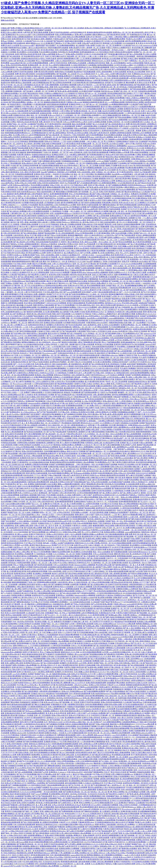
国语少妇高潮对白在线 (66, 480)
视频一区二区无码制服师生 (116, 63)
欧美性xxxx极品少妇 (14, 96)
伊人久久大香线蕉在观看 (128, 222)
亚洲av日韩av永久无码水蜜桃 (26, 183)
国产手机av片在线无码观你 (57, 235)
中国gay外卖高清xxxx (86, 825)
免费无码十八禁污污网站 (61, 111)
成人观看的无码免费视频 (115, 98)
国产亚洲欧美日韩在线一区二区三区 (84, 111)
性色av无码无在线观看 (66, 181)
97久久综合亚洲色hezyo (36, 286)
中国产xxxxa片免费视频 (75, 696)
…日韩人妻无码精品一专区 (63, 176)
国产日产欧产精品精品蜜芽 (125, 235)
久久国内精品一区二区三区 (98, 517)
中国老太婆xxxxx (120, 604)
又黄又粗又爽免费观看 (70, 379)
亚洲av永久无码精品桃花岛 (135, 419)
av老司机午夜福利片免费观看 (140, 78)
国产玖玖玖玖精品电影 (72, 296)
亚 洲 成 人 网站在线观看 (33, 456)
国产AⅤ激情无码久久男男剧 (23, 373)
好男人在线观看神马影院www (120, 80)
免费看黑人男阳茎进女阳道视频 (37, 464)
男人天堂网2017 (110, 141)
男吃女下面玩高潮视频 (72, 189)
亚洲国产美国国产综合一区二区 (12, 512)
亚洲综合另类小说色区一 (31, 96)
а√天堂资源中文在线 (146, 305)
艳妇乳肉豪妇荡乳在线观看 (58, 48)
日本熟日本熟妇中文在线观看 (29, 445)
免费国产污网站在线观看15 (34, 392)
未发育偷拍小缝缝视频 (68, 85)
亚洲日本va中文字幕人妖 (77, 286)
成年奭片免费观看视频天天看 (68, 59)
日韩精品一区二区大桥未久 (106, 172)
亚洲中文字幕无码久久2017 (75, 550)
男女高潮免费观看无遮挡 (137, 211)
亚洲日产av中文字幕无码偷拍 (79, 403)
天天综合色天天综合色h (96, 794)
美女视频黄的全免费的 (103, 174)
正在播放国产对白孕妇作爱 (108, 126)
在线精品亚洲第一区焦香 (54, 78)
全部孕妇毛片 (13, 126)
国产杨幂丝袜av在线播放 (128, 849)
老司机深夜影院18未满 (29, 290)
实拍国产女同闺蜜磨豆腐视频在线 (76, 78)
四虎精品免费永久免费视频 (98, 281)
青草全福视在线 (19, 43)
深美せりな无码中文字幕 (67, 632)
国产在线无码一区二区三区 (33, 270)
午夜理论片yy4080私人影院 (48, 290)
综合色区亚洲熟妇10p (90, 458)
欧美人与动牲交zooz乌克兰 (44, 373)
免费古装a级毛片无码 (77, 48)
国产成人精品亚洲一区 (15, 56)
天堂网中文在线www (14, 255)
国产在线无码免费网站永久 (136, 290)
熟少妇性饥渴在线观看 (142, 165)
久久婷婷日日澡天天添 (128, 353)
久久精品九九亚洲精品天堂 (94, 41)
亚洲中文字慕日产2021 (75, 157)
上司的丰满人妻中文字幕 (63, 478)
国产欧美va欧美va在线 (108, 85)
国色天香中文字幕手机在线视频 (24, 670)
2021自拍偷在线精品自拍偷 (121, 198)
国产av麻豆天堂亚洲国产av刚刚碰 (50, 163)
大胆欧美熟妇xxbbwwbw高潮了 (142, 159)
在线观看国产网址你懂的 (19, 301)
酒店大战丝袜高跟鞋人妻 (46, 192)
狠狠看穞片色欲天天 (146, 59)
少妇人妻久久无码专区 (93, 388)
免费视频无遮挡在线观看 (51, 161)
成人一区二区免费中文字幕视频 (42, 608)
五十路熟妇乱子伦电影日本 (97, 89)
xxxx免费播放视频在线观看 (118, 104)
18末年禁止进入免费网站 (104, 137)
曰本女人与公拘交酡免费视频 (103, 366)
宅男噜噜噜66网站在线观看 (46, 582)
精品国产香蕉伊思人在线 (107, 224)
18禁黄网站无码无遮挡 (18, 399)
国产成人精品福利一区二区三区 (15, 78)
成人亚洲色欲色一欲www (48, 342)
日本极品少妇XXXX (65, 67)
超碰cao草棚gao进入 (59, 419)
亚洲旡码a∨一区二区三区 (13, 508)
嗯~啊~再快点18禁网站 (116, 792)
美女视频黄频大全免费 (148, 170)
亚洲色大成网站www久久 (117, 237)
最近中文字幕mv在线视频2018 (35, 89)
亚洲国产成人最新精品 (114, 628)
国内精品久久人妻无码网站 (63, 491)
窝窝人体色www (46, 360)
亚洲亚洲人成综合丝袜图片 (56, 146)
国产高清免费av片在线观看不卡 (108, 264)
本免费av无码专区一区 (115, 122)
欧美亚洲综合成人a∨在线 (56, 240)
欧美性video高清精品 (82, 248)
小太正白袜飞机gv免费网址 (112, 454)
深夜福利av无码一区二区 (128, 388)
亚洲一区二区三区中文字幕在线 (84, 264)
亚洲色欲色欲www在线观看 (31, 137)
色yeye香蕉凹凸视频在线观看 (59, 65)
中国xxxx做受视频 (48, 54)
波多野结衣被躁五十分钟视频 (61, 438)
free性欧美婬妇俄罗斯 (130, 506)
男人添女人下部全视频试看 (108, 76)
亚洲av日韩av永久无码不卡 (134, 336)
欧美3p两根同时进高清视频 (37, 571)
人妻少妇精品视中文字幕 (14, 528)
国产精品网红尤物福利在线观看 (112, 635)
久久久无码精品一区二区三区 (74, 163)
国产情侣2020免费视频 (124, 242)
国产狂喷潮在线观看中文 (96, 155)
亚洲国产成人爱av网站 (13, 589)
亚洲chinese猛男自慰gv (21, 185)
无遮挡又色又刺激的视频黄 (63, 248)
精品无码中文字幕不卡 (148, 504)
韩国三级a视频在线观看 (39, 117)
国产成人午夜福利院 (104, 196)
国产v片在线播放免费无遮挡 (87, 183)
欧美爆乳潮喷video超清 (25, 310)
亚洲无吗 (117, 344)
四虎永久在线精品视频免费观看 (129, 224)
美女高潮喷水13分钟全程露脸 (27, 52)
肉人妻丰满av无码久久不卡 (89, 222)
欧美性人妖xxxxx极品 (9, 32)
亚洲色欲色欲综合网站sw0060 (130, 76)
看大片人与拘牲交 (78, 150)
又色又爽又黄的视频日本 (118, 425)
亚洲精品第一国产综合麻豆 (23, 91)
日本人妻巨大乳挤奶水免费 (30, 172)
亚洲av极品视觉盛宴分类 (112, 150)
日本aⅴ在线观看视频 (84, 523)
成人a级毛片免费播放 (24, 382)
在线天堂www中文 (17, 336)
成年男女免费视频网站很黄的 (136, 41)
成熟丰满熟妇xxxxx (99, 35)
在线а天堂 (125, 262)
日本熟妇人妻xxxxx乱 (51, 266)
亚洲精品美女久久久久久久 (39, 200)
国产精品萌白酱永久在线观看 (16, 436)
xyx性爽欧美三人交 (20, 325)
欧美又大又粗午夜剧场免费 (141, 266)
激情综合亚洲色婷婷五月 (46, 168)
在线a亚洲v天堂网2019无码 (133, 135)
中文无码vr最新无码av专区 (53, 292)
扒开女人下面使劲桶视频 (64, 128)
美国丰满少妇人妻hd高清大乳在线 (39, 314)
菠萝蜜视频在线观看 (36, 141)
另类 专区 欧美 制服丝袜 (17, 152)
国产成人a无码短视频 (134, 54)
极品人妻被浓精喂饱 (122, 159)
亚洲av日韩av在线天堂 (60, 715)
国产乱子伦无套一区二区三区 (12, 85)
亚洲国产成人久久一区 (98, 78)
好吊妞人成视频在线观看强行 (22, 37)
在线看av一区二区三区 (35, 102)
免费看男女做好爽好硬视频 (38, 696)
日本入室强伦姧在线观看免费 (43, 35)
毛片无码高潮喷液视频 (45, 159)
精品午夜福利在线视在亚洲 (89, 355)
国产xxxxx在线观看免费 (65, 216)
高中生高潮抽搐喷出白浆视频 (42, 279)
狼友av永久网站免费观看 (76, 37)
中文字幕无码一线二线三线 (61, 227)
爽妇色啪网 (130, 83)
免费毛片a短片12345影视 (10, 45)
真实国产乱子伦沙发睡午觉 (115, 83)
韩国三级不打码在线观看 (43, 76)
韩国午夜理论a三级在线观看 (21, 83)
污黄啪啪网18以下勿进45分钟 (14, 157)
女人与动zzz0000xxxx (28, 412)
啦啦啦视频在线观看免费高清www (18, 133)
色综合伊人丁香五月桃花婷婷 (74, 135)
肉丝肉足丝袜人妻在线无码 (118, 460)
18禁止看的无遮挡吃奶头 (10, 172)
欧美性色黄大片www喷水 (73, 107)
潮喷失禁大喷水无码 (35, 323)
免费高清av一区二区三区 (122, 32)
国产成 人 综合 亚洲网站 (26, 484)
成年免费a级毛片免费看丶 (80, 436)
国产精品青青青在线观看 (64, 384)
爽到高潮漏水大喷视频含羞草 (67, 192)
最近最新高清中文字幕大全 (15, 227)
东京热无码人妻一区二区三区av (59, 150)
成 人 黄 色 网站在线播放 (31, 423)
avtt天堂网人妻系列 (28, 545)
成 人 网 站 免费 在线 (43, 805)
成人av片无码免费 (109, 709)
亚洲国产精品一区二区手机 (17, 124)
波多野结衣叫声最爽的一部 (140, 216)
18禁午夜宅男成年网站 (123, 179)
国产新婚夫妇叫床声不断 (68, 137)
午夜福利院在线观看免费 (147, 91)
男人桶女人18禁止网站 (134, 377)
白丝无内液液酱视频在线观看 (77, 517)
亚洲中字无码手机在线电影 (59, 32)
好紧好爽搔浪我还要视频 (82, 229)
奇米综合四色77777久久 (32, 475)
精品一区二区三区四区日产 (77, 148)
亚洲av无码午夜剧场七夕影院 (110, 192)
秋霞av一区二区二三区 (26, 196)
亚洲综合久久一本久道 (59, 262)
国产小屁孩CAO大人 (144, 678)
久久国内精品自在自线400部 (62, 329)
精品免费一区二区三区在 (76, 56)
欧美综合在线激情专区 (108, 510)
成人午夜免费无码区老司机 (11, 203)
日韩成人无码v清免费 (141, 349)
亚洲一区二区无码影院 (139, 488)
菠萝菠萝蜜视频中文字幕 (14, 294)
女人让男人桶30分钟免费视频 (57, 410)
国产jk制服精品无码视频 (73, 414)
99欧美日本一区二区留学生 (13, 144)
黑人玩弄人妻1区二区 (67, 447)
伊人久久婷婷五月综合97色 (57, 80)
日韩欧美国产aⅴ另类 (36, 301)
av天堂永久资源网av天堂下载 (46, 231)
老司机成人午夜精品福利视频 (130, 87)
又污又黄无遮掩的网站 (102, 233)
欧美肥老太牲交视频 (87, 412)
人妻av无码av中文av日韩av (84, 237)
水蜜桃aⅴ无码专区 (7, 257)
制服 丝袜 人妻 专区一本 (118, 211)
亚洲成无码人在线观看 (96, 521)
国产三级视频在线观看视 (40, 678)
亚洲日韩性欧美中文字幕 (21, 39)
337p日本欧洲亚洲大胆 (80, 83)
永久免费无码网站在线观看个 (118, 89)
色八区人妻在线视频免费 (65, 233)
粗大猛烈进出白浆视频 (107, 189)
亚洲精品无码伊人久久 (77, 104)
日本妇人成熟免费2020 (97, 728)
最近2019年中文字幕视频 (57, 334)
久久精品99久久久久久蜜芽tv (88, 846)
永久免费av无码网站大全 (110, 316)
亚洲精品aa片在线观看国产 (119, 512)
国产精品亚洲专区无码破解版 (52, 107)
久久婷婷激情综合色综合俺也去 (118, 451)
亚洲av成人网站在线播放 (92, 698)
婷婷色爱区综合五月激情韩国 (67, 779)
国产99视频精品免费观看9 (93, 168)
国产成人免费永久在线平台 (101, 403)
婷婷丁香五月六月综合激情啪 (81, 362)
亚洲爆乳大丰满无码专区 (56, 325)
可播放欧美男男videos (86, 137)
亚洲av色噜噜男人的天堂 (109, 650)
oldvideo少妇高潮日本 (120, 331)
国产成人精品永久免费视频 (17, 211)
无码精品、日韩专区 (15, 41)
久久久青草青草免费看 (96, 615)
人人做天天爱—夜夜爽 (133, 131)
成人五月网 (104, 471)
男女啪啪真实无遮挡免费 (31, 296)
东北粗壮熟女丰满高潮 (35, 733)
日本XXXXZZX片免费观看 (60, 272)
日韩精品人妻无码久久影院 (61, 100)
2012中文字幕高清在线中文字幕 (15, 425)
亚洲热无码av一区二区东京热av (86, 76)
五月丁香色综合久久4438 (53, 722)
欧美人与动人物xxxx (35, 379)
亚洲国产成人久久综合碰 (95, 124)
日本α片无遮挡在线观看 (30, 360)
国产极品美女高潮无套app (131, 192)
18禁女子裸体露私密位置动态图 (89, 342)
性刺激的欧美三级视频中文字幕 (129, 218)
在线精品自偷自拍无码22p (30, 59)
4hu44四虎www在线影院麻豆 (122, 174)
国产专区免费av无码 (18, 334)
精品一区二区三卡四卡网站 (47, 67)
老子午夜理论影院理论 (53, 124)
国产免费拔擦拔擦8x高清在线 (70, 811)
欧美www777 (61, 54)
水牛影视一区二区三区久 (21, 329)
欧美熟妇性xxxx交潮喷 (68, 205)
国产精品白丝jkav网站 (144, 189)
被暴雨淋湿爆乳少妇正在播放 (52, 209)
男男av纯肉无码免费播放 (139, 152)
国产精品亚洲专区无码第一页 (118, 35)
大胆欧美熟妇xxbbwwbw (109, 355)
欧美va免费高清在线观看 (76, 98)
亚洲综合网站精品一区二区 (52, 131)
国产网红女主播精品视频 (17, 379)
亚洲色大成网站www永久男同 (34, 368)
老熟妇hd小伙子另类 (11, 355)
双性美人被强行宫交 (71, 617)
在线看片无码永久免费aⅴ (141, 117)
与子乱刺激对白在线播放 (144, 176)
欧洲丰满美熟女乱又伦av (83, 67)
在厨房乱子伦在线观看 (30, 205)
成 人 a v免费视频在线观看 (115, 102)
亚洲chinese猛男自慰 (90, 209)
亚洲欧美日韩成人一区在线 (79, 338)
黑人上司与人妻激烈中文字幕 (131, 253)
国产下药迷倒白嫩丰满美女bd (115, 54)
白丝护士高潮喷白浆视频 (97, 122)
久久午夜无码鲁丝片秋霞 (104, 52)
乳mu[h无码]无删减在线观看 (58, 519)
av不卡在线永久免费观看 (45, 128)
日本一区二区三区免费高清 (111, 45)
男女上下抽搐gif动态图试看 (75, 270)
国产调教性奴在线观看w (10, 93)
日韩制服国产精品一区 (51, 109)
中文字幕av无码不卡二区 (86, 277)
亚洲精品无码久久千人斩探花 (118, 128)
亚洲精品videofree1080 (124, 181)
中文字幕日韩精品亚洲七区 (106, 244)
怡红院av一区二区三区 (99, 792)
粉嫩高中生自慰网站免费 (61, 552)
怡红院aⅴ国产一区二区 (122, 438)
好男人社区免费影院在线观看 (65, 159)
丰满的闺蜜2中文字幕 (114, 251)
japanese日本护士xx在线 (41, 229)
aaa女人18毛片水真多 (132, 855)
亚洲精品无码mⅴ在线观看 (19, 318)
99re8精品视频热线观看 (61, 399)
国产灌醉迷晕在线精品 (125, 85)
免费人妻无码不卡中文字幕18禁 (51, 122)
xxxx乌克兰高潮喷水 (125, 161)
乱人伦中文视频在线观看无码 (110, 115)
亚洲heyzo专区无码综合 (55, 534)
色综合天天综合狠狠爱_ (127, 56)
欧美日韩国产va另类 (75, 146)
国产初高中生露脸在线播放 (91, 203)
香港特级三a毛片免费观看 (112, 43)
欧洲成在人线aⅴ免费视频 (142, 100)
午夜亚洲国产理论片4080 (134, 318)
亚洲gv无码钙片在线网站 (84, 266)
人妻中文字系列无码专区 (58, 63)
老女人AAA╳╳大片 (111, 56)
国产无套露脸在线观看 (119, 552)
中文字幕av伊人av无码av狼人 (27, 685)
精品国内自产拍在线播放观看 (84, 72)
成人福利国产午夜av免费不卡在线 (88, 45)
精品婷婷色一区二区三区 (65, 268)
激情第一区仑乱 (147, 493)
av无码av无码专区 (101, 120)
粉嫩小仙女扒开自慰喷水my (49, 589)
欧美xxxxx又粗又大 (131, 107)
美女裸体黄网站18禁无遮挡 (79, 781)
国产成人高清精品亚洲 (97, 364)
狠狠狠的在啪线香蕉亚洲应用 (55, 102)
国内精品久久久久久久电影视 (143, 179)
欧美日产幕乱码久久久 (37, 148)
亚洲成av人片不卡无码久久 (47, 427)
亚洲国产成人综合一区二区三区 (125, 91)
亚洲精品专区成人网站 (42, 69)
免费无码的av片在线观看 (77, 63)
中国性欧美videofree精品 (139, 262)
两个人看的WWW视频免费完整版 (38, 227)
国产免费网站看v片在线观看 (106, 277)
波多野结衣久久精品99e (117, 148)
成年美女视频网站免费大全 (70, 203)
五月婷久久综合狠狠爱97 (111, 325)
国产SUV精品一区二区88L (80, 488)
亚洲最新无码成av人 (17, 266)
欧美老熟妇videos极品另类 (20, 150)
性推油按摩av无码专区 (110, 203)
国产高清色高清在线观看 (121, 213)
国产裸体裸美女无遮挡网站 (11, 342)
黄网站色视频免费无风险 (56, 187)
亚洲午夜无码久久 (28, 299)
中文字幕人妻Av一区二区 (31, 107)
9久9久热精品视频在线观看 (81, 100)
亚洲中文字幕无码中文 (55, 253)
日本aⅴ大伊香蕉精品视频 (84, 233)
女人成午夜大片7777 (60, 547)
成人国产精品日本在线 (143, 183)
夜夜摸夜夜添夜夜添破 (141, 277)
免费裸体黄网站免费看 (117, 39)
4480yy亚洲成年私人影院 (27, 67)
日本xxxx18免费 (69, 122)
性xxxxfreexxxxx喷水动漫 (22, 384)
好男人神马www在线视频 (82, 689)
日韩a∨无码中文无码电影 (138, 331)
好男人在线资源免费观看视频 (71, 349)
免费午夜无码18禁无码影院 (44, 72)
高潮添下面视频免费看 (84, 554)
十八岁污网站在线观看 (100, 327)
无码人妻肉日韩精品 (142, 641)
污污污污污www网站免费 (126, 624)
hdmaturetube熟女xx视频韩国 (97, 272)
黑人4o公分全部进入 (82, 198)
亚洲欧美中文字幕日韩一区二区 (104, 229)
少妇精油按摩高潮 (135, 139)
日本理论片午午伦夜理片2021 (83, 213)
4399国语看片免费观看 (12, 499)
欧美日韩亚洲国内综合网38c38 (111, 593)
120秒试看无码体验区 (83, 61)
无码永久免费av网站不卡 (99, 283)
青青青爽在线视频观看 (101, 67)
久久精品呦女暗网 (39, 104)
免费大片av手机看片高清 (44, 277)
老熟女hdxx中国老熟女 (49, 244)
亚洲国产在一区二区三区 (143, 52)
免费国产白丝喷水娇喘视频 (43, 251)
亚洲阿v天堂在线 (47, 656)
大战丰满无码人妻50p (21, 235)
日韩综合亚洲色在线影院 (123, 52)
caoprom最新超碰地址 (126, 231)
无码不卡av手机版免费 (12, 59)
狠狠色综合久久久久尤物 (96, 336)
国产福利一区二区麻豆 (44, 491)
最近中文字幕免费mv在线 (42, 264)
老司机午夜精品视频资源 (76, 303)
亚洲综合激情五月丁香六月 (143, 181)
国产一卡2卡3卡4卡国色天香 (84, 176)
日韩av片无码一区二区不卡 (60, 185)
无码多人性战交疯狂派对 (126, 229)
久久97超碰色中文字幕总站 (74, 93)
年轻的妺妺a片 (28, 207)
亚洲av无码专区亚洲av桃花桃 (16, 65)
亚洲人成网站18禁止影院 (90, 430)
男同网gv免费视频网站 (36, 770)
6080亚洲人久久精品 (73, 316)
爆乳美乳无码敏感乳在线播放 (120, 220)
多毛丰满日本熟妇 (41, 37)
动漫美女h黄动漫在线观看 (142, 329)
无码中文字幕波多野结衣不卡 (111, 408)
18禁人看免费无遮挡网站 (102, 395)
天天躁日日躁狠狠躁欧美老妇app (80, 80)
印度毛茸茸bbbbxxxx (27, 231)
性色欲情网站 (134, 480)
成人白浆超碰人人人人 (66, 639)
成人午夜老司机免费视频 (36, 146)
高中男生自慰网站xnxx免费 (36, 253)
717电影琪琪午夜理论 (88, 849)
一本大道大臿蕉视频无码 (26, 128)
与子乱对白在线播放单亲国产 (133, 704)
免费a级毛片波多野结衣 (123, 329)
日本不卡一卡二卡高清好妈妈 (145, 255)
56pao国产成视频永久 (48, 172)
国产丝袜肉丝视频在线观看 (49, 165)
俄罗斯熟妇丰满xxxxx (88, 469)
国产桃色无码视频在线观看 (127, 205)
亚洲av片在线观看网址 (122, 777)
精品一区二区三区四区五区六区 (28, 50)
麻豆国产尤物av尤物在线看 (99, 194)
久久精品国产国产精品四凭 (54, 41)
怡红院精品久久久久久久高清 (40, 510)
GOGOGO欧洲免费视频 (30, 486)
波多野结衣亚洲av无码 (145, 689)
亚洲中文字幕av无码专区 (91, 718)
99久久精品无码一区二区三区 (59, 425)
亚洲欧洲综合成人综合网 (54, 700)
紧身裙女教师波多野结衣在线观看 (99, 32)
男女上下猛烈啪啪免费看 (45, 61)
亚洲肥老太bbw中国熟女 (46, 216)
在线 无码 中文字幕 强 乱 (19, 200)
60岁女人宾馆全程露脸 (135, 63)
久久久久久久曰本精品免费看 (131, 264)
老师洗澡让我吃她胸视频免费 (130, 763)
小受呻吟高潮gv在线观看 (90, 115)
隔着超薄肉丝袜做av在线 (63, 310)
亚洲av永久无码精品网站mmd (14, 281)
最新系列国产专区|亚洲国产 (46, 45)
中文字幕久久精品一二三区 (13, 392)
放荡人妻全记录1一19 (148, 200)
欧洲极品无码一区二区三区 (109, 358)
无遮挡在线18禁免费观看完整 (120, 288)
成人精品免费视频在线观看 (24, 375)
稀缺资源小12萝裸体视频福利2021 (48, 471)
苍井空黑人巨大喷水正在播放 (77, 133)
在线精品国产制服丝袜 (147, 303)
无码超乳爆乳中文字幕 (27, 807)
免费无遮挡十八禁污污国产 (145, 157)
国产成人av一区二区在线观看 (96, 93)
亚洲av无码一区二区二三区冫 (40, 347)
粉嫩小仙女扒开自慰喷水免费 (109, 111)
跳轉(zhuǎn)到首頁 (8, 20)
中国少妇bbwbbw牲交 (86, 120)
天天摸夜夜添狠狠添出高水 (37, 707)
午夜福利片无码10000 (28, 735)
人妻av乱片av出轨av (12, 414)
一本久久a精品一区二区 (94, 141)
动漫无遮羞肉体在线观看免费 (57, 104)
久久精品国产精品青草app (18, 275)
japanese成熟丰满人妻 (87, 379)
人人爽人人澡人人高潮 (95, 56)
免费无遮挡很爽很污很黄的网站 (103, 432)
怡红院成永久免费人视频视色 (41, 39)
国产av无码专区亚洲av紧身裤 (22, 248)
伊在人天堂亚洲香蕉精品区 (79, 194)
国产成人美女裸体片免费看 (144, 458)
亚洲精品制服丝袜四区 (15, 416)
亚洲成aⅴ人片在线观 (143, 137)
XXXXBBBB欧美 (129, 43)
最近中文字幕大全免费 (20, 650)
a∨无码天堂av (134, 128)
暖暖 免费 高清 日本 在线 (147, 421)
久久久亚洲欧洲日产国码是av (51, 43)
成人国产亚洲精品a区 (18, 314)
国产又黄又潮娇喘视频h (50, 85)
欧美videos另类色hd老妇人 (69, 165)
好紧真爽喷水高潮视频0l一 (141, 69)
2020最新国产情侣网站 (36, 124)
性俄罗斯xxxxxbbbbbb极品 (18, 170)
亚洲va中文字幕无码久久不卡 (82, 674)
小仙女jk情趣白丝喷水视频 (68, 120)
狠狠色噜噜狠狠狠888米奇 (49, 179)
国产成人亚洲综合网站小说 (11, 340)
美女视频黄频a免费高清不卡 (63, 76)
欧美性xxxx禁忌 (81, 122)
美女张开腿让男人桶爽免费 (142, 48)
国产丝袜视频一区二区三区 (130, 111)
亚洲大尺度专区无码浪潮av (76, 187)
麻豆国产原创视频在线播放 (93, 654)
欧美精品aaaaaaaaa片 (22, 259)
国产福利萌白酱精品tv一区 (96, 451)
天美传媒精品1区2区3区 (32, 85)
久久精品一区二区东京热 (27, 168)
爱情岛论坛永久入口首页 (101, 61)
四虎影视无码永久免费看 (14, 89)
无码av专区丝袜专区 (117, 227)
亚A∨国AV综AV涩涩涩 (111, 368)
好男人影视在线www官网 (106, 181)
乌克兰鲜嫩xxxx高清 (125, 246)
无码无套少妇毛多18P (144, 368)
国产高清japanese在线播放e (117, 207)
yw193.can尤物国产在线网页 (11, 107)
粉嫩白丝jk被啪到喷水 (90, 358)
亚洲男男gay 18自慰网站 (65, 595)
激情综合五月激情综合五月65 (19, 117)
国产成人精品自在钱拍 (68, 593)
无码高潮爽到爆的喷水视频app (55, 451)
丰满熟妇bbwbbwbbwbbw (141, 74)
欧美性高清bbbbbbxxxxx (137, 185)
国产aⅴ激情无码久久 (66, 803)
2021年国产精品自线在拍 (29, 93)
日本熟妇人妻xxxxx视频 (43, 283)
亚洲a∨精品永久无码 (29, 163)
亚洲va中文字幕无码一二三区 (97, 37)
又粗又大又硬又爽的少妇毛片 (56, 56)
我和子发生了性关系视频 (145, 347)
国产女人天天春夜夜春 (55, 336)
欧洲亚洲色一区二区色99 (139, 259)
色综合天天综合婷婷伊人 (92, 131)
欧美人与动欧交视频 (146, 296)
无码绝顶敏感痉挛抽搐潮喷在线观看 (110, 113)
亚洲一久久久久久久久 (142, 770)
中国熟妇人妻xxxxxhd (74, 102)
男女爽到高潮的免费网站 (134, 168)
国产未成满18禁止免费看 (33, 528)
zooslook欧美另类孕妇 (135, 604)
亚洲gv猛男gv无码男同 (74, 54)
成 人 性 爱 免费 (64, 139)
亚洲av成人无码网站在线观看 (71, 224)
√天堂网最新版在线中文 (40, 133)
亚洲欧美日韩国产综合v (29, 181)
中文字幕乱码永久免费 (79, 185)
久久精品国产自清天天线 (35, 613)
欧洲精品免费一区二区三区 (38, 65)
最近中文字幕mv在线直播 (85, 344)
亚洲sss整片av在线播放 (83, 35)
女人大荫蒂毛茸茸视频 (91, 504)
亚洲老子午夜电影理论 (20, 462)
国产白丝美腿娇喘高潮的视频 (40, 111)
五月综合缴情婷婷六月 (97, 320)
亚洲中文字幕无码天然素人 (76, 558)
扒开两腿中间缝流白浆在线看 (31, 109)
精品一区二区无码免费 (39, 115)
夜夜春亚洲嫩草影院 (75, 235)
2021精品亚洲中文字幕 (131, 251)
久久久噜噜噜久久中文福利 (143, 65)
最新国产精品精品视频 (20, 148)
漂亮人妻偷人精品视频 (28, 222)
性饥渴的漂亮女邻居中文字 (34, 56)
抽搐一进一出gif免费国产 (137, 323)
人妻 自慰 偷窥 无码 (141, 174)
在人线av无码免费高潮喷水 (23, 69)
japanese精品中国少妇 (18, 63)
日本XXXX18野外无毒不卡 (15, 358)
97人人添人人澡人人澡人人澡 (137, 327)
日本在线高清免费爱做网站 (46, 74)
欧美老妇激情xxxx (143, 401)
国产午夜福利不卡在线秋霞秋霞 (54, 654)
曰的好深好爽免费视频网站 (56, 368)
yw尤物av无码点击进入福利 (11, 486)
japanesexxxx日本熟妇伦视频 (138, 146)
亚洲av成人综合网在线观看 (103, 427)
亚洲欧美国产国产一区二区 (113, 611)
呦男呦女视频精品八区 (30, 342)
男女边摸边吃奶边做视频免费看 (144, 366)
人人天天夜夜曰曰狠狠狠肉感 (90, 59)
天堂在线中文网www (123, 643)
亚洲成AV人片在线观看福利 (63, 377)
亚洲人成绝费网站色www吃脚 (98, 220)
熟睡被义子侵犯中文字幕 (88, 170)
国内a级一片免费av (81, 377)
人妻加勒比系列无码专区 (96, 63)
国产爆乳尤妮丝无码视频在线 (143, 220)
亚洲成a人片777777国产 (120, 61)
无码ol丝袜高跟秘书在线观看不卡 (48, 242)
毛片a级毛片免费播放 (147, 358)
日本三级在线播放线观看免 (17, 482)
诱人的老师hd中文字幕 (138, 554)
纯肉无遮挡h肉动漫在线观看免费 (67, 299)
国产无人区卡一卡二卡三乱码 (56, 615)
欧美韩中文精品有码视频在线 (61, 327)
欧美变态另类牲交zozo (91, 475)
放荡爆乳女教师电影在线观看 (121, 133)
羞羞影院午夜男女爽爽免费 (17, 194)
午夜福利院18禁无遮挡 (135, 237)
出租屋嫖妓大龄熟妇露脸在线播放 (101, 65)
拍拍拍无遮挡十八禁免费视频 (21, 104)
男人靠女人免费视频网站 (68, 179)
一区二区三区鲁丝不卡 (147, 222)
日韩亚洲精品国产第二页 (98, 139)
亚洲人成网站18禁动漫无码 (123, 386)
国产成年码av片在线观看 (108, 218)
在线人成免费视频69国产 (31, 578)
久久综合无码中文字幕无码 (23, 76)
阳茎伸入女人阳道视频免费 (65, 126)
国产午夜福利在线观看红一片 (88, 593)
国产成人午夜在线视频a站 (72, 131)
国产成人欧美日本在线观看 (87, 231)
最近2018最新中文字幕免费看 (46, 120)
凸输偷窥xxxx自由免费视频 (118, 139)
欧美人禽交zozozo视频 (88, 242)
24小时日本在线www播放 (123, 65)
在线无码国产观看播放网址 (137, 364)
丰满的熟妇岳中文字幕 (138, 35)
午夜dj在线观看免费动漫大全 (98, 257)
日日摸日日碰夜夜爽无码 (133, 122)
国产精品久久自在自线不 (71, 528)
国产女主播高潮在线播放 (59, 200)
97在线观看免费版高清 (147, 107)
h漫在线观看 (67, 124)
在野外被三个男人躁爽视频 (98, 425)
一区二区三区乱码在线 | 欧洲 (141, 530)
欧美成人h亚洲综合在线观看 (106, 176)
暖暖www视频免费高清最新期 (134, 37)
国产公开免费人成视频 (89, 253)
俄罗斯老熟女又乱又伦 (89, 857)
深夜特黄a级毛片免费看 (22, 87)
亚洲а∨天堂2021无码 (81, 670)
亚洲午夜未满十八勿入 (62, 251)
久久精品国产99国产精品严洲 (140, 104)
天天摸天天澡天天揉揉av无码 (29, 397)
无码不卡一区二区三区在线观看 (136, 667)
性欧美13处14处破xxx (147, 510)
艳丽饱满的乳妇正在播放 (17, 48)
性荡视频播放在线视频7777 (102, 100)
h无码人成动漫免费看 (104, 72)
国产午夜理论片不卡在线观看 (94, 628)
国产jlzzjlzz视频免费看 (82, 491)
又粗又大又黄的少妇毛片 (31, 748)
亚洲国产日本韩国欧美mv (22, 757)
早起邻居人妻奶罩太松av (96, 519)
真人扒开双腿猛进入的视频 (113, 109)
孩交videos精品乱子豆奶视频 (17, 98)
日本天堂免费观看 (75, 626)
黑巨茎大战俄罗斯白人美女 (72, 96)
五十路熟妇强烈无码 (89, 113)
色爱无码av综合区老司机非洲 (30, 54)
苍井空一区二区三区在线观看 (60, 117)
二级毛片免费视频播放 (34, 266)
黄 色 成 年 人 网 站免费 (79, 139)
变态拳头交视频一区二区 (46, 469)
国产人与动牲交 (27, 395)
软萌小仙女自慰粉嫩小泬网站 (65, 87)
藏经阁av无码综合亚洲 (48, 408)
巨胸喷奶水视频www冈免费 (119, 152)
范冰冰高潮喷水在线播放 (48, 52)
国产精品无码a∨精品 (110, 157)
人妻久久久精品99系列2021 (37, 48)
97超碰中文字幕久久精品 (57, 37)
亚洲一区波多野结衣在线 (141, 80)
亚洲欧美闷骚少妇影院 (64, 351)
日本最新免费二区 (51, 301)
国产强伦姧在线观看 (145, 126)
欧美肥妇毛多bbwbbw (127, 157)
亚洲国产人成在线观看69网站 (86, 126)
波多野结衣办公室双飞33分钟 (65, 277)
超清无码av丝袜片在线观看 (59, 275)
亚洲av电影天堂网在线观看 (51, 144)
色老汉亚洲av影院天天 (13, 207)
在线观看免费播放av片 (130, 722)
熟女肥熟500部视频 (63, 259)
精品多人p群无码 (24, 32)
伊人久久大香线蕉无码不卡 (87, 74)
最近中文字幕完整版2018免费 (57, 281)
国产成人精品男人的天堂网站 (24, 242)
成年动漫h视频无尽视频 (126, 314)
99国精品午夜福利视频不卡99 (106, 246)
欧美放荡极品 (122, 244)
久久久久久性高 (97, 833)
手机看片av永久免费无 (134, 39)
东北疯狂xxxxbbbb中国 (65, 198)
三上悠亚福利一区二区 (71, 115)
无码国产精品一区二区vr (115, 286)
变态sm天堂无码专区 (122, 680)
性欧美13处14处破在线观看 (134, 829)
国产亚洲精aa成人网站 (38, 150)
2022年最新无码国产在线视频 (89, 91)
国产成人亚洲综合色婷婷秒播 (60, 83)
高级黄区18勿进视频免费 (35, 358)
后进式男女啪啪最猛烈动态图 (26, 139)
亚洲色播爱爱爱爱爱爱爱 (59, 194)
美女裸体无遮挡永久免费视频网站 (114, 146)
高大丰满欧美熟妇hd (84, 159)
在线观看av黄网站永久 (51, 711)
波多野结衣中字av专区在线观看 (133, 344)
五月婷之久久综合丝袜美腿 (114, 41)
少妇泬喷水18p (22, 787)
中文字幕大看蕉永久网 (38, 235)
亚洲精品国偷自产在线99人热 (127, 141)
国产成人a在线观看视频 (33, 131)
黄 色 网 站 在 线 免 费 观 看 (146, 43)
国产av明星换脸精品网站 (121, 69)
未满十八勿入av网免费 (36, 78)
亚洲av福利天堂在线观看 (60, 69)
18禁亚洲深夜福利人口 (25, 377)
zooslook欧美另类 (25, 229)
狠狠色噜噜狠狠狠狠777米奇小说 (39, 152)
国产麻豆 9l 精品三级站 (129, 59)
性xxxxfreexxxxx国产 (24, 35)
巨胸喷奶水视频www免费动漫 (97, 163)
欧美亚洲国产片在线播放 (117, 163)
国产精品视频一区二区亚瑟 (66, 74)
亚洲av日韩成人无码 (132, 294)
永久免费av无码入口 (20, 135)
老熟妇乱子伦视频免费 (27, 371)
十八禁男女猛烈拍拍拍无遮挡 (135, 113)
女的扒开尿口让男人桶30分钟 (100, 69)
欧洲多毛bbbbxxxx (63, 222)
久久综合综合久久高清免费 (17, 541)
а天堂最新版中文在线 (52, 203)
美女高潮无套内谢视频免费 (47, 139)
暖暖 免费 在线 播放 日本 (41, 262)
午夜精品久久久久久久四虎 (115, 270)
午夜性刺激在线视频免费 (37, 98)
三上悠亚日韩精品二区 (78, 89)
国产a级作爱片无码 (115, 471)
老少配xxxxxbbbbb (10, 113)
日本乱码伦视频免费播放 (45, 560)
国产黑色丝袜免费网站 (138, 89)
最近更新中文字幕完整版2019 (108, 353)
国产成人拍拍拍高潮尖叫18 (115, 124)
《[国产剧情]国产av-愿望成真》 (138, 50)
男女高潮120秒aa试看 (130, 303)
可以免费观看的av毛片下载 (69, 290)
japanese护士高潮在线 (82, 371)
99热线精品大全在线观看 (129, 423)
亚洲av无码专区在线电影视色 (103, 159)
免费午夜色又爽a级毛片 (29, 809)
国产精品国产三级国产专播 (32, 161)
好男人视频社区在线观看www (23, 100)
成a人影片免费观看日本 (139, 307)
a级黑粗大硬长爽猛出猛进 (110, 700)
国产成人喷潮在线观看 (136, 665)
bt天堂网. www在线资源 (114, 336)
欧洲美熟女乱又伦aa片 (64, 397)
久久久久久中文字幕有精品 (18, 141)
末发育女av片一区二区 (27, 126)
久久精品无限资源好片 (79, 65)
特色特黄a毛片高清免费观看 (68, 52)
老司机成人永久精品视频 (111, 59)
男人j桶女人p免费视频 (16, 567)
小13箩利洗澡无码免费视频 (130, 508)
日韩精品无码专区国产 (120, 362)
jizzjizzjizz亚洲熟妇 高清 (126, 176)
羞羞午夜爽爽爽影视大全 (123, 275)
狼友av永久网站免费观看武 (129, 504)
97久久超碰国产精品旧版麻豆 (33, 316)
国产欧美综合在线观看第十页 (52, 189)
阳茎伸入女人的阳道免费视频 (94, 96)
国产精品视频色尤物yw (143, 85)
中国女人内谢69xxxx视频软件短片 (118, 48)
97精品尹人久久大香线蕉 (17, 146)
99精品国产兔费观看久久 (122, 397)
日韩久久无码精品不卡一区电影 (88, 87)
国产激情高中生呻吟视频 (145, 229)
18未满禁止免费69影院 (77, 155)
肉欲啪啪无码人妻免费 (80, 364)
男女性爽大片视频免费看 (100, 227)
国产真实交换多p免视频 (39, 32)
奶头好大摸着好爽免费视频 (51, 96)
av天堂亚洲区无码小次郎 (66, 196)
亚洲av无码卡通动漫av (142, 257)
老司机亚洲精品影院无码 (116, 93)
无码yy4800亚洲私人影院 (64, 50)
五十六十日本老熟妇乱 (115, 630)
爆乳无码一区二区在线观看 (95, 648)
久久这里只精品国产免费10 (79, 200)
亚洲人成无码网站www (131, 454)
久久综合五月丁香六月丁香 (92, 445)
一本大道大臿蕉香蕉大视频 (98, 512)
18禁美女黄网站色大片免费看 (98, 211)
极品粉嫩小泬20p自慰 (24, 305)
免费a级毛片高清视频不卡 (140, 194)
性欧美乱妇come (107, 91)
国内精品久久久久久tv (113, 303)
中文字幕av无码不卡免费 (72, 43)
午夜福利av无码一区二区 (108, 301)
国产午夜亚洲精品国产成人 (80, 482)
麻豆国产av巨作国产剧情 (138, 571)
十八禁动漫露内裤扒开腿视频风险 (86, 279)
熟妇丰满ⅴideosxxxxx (140, 397)
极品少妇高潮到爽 (79, 124)
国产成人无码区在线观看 (96, 558)
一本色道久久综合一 (118, 50)
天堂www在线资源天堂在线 (137, 67)
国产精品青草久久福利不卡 (38, 275)
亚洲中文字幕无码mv (30, 589)
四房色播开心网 (151, 227)
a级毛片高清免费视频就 (94, 135)
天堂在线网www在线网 (79, 512)
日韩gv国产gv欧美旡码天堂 (92, 43)
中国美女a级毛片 (59, 39)
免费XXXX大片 (121, 600)
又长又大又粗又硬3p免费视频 (114, 168)
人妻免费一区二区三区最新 (95, 48)
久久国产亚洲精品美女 (139, 360)
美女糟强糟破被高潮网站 (134, 286)
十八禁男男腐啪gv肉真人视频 (42, 87)
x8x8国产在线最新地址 (66, 543)
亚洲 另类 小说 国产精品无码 (125, 137)
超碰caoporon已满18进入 (116, 659)
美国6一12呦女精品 (115, 37)
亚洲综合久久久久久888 (136, 148)
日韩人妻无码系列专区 (94, 150)
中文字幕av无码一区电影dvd (103, 373)
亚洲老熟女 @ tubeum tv (58, 772)
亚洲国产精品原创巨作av (47, 198)
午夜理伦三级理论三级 (61, 386)
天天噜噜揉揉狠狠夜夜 (92, 107)
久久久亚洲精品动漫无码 (83, 567)
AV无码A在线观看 (119, 72)
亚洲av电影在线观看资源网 (79, 547)
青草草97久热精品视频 (87, 665)
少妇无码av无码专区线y (99, 39)
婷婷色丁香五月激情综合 (70, 242)
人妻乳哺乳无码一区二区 (15, 187)
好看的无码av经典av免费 (72, 532)
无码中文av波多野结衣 (15, 519)
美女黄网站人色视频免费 (126, 347)
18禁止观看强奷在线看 (32, 189)
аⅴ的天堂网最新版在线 (40, 83)
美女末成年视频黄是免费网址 (56, 220)
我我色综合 (75, 222)
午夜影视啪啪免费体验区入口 (48, 593)
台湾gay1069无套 (141, 606)
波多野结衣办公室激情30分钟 (104, 495)
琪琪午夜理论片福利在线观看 (24, 176)
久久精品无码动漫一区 (82, 582)
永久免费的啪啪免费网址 (66, 45)
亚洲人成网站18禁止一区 (111, 200)
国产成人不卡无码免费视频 (65, 305)
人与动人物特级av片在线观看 (144, 161)
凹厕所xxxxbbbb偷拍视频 (88, 687)
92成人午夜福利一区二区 (79, 69)
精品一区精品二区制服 (15, 338)
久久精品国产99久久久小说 (33, 41)
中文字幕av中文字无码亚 (102, 449)
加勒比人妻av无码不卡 (145, 807)
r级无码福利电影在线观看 (56, 170)
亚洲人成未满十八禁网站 (10, 109)
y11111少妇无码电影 (21, 532)
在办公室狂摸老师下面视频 (98, 148)
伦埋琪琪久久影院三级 (93, 443)
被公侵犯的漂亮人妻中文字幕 (142, 32)
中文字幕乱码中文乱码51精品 (14, 253)
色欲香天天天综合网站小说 (63, 174)
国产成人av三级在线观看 (65, 752)
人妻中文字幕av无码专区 (133, 144)
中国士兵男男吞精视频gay (64, 35)
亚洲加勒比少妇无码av (55, 698)
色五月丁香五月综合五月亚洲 (14, 467)
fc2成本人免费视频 (32, 512)
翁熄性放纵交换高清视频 (74, 41)
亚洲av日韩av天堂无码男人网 (57, 659)
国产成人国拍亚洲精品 (58, 133)
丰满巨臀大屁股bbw (24, 155)
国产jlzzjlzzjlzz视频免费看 (134, 96)
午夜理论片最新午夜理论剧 (125, 462)
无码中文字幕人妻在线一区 (98, 185)
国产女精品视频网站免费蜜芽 (40, 419)
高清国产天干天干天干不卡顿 (132, 209)
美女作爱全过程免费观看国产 (35, 303)
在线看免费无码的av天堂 (52, 379)
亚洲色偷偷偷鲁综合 (87, 52)
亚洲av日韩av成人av (29, 159)
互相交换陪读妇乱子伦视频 (92, 676)
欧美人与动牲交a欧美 (48, 59)
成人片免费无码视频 (74, 504)
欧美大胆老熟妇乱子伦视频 (88, 179)
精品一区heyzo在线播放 (71, 416)
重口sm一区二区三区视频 (122, 100)
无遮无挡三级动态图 (111, 814)
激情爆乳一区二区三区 (60, 152)
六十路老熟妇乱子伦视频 (14, 189)
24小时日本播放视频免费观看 (37, 63)
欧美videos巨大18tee (125, 165)
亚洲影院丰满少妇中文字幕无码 (135, 109)
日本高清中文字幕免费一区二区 (52, 257)
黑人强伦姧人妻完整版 (32, 144)
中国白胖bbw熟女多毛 (9, 277)
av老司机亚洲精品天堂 (78, 32)
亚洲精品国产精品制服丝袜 (35, 401)
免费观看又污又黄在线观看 (115, 648)
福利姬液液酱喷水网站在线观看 (129, 301)
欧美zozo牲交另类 (112, 155)
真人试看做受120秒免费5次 (37, 425)
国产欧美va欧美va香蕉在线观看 (78, 39)
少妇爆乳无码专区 (119, 436)
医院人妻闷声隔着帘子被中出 (71, 109)
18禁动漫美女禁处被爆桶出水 (113, 406)
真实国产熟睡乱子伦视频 (108, 165)
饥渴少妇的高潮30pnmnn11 (26, 192)
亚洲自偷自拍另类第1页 (37, 325)
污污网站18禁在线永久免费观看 (85, 50)
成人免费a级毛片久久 (72, 253)
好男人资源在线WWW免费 (55, 316)
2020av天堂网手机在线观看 (91, 296)
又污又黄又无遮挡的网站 (102, 362)
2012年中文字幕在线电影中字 (100, 547)
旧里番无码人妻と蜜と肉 (109, 87)
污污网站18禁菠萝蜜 (82, 288)
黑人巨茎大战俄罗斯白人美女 (108, 253)
